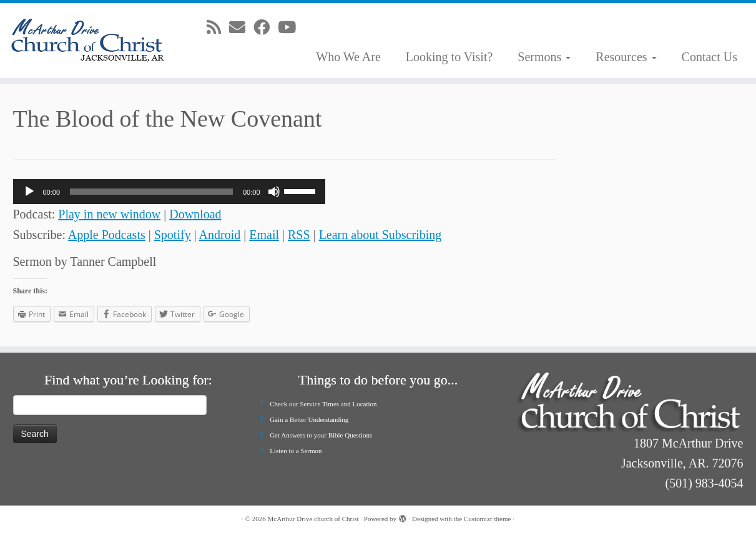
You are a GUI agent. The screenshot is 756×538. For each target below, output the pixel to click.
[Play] (29, 192)
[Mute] (274, 192)
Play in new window (109, 214)
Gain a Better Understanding (309, 419)
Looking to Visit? (449, 57)
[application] (169, 192)
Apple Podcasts (107, 235)
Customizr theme (487, 519)
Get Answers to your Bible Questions (321, 435)
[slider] (151, 192)
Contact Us (709, 57)
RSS (299, 235)
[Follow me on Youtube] (291, 28)
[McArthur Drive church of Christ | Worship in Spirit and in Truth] (87, 41)
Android (220, 235)
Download (195, 214)
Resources (626, 57)
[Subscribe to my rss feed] (218, 28)
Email (264, 235)
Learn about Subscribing (380, 235)
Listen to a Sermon (296, 451)
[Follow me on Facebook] (266, 28)
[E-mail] (241, 28)
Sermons (544, 57)
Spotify (173, 235)
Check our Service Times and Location (323, 404)
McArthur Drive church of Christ (313, 519)
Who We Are (348, 57)
